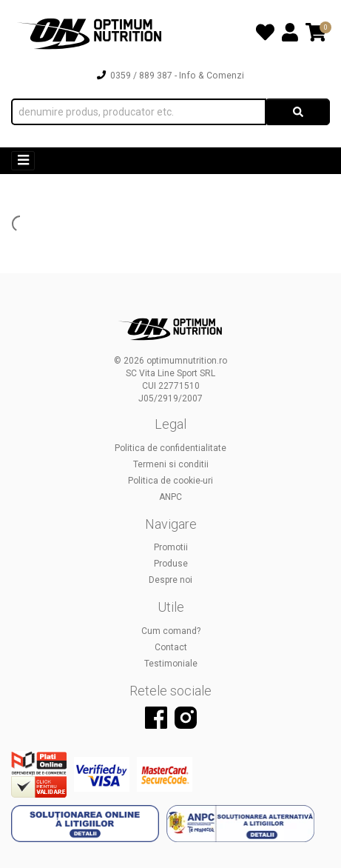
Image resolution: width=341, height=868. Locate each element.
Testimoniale (171, 664)
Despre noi (170, 580)
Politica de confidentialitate (170, 448)
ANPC (170, 497)
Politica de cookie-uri (170, 481)
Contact (171, 647)
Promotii (171, 547)
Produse (171, 564)
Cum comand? (171, 631)
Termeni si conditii (171, 464)
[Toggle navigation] (23, 161)
